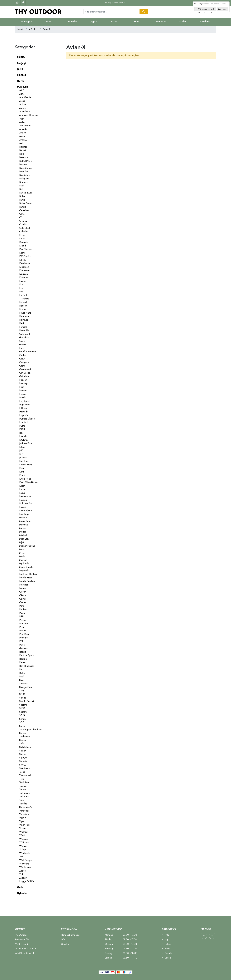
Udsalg (167, 958)
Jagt (93, 22)
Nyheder (72, 22)
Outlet (182, 22)
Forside (21, 29)
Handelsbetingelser (71, 935)
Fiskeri (114, 22)
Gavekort (205, 22)
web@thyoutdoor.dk (24, 953)
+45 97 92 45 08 (28, 949)
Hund (137, 22)
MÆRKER (33, 29)
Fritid (49, 22)
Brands (160, 22)
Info (63, 939)
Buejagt (26, 22)
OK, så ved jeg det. (206, 9)
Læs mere (222, 9)
